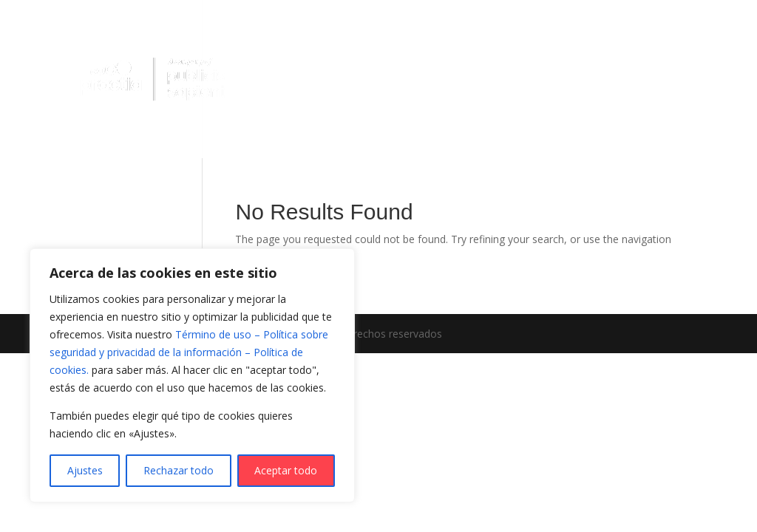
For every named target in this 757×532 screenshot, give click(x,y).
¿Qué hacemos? (398, 54)
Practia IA (297, 54)
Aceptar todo (286, 470)
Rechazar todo (179, 470)
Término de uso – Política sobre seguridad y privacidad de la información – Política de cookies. (189, 352)
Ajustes (85, 470)
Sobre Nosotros (300, 109)
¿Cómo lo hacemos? (532, 54)
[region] (192, 375)
